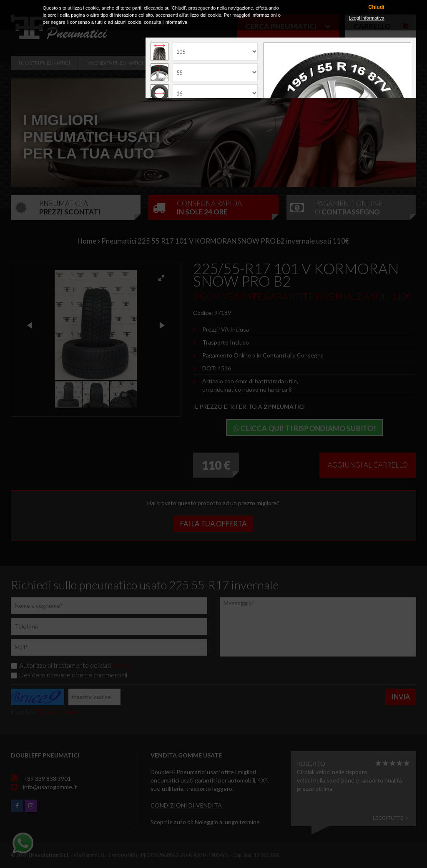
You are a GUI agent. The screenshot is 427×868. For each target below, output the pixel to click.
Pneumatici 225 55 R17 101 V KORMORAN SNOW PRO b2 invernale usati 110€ (225, 241)
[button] (161, 278)
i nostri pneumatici (44, 63)
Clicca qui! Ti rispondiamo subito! (305, 428)
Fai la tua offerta (213, 524)
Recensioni (293, 63)
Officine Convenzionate (193, 63)
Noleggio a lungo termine (227, 822)
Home (87, 241)
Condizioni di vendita (186, 805)
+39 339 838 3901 (47, 779)
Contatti (336, 63)
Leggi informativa (366, 18)
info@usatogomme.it (50, 787)
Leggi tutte (390, 818)
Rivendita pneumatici (115, 63)
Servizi (252, 63)
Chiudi (376, 7)
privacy (122, 665)
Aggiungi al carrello (368, 465)
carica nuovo (58, 711)
